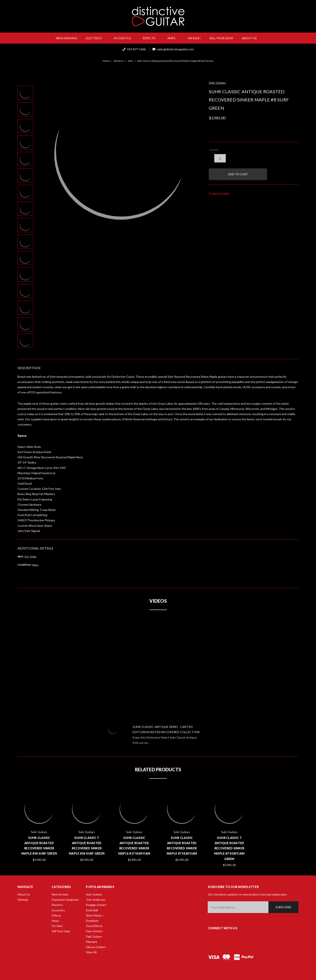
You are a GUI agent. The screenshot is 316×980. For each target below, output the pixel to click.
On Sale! (194, 38)
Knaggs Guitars (96, 905)
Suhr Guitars (94, 894)
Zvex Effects (94, 926)
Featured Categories (65, 900)
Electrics (95, 38)
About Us (251, 38)
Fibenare (92, 942)
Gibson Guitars (96, 947)
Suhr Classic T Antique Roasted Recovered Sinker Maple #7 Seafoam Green (229, 848)
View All (91, 952)
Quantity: (214, 150)
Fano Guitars (94, 931)
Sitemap (23, 900)
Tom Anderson (96, 900)
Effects (151, 38)
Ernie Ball (92, 910)
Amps (173, 38)
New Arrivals (67, 38)
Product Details (220, 193)
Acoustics (124, 38)
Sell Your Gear (221, 38)
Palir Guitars (94, 936)
